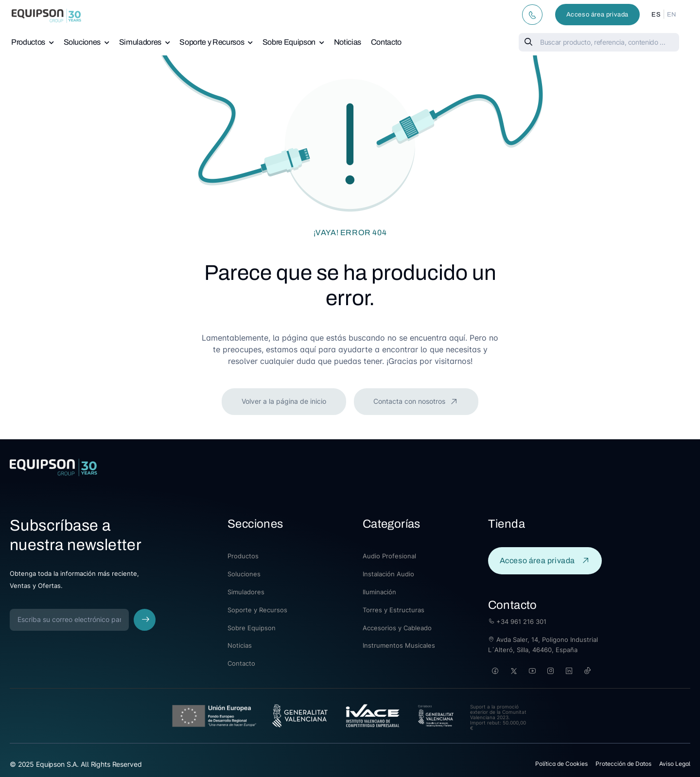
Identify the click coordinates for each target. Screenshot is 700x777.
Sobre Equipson (289, 42)
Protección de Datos (623, 764)
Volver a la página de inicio (284, 401)
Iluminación (379, 592)
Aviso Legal (675, 764)
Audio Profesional (389, 556)
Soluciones (82, 42)
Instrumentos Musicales (399, 645)
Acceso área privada (597, 15)
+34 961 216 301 (517, 622)
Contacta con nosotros (410, 401)
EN (672, 15)
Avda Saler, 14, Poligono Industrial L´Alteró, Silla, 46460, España (543, 645)
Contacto (386, 42)
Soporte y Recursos (212, 42)
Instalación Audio (388, 574)
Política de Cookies (561, 764)
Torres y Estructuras (394, 610)
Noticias (348, 42)
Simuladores (140, 42)
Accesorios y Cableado (397, 628)
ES (656, 15)
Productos (28, 42)
